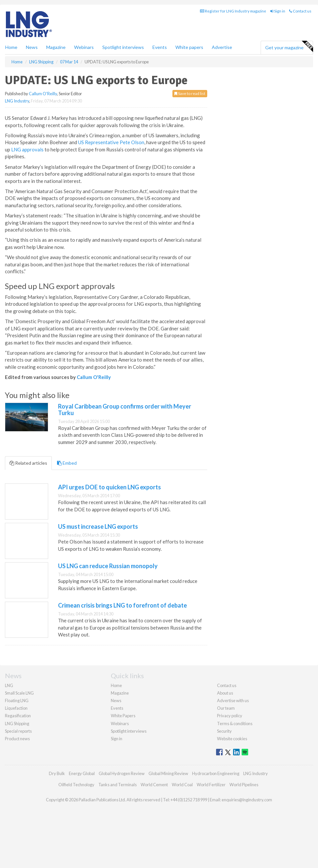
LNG (9, 685)
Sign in (278, 11)
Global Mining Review (168, 773)
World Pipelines (244, 785)
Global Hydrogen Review (122, 773)
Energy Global (82, 773)
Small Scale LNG (19, 693)
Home (11, 47)
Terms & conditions (235, 723)
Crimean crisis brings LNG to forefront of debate (122, 605)
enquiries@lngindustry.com (247, 800)
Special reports (18, 731)
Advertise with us (233, 701)
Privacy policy (230, 716)
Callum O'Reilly (43, 94)
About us (225, 693)
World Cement (154, 785)
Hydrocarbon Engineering (216, 773)
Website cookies (232, 739)
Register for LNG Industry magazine (233, 11)
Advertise (222, 47)
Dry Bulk (57, 773)
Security (224, 731)
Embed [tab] (67, 463)
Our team (226, 708)
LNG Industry (17, 101)
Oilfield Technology (76, 785)
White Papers (123, 716)
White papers (189, 47)
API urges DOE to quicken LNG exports (109, 487)
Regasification (18, 716)
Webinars (84, 47)
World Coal (182, 785)
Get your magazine (289, 47)
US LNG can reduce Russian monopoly (108, 566)
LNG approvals (27, 149)
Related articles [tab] (28, 463)
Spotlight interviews (123, 47)
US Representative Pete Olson (111, 142)
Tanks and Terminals (118, 785)
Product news (17, 739)
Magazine (56, 47)
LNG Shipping (17, 723)
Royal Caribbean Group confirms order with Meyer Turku (125, 410)
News (116, 701)
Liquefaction (16, 708)
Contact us (300, 11)
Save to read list (190, 93)
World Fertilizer (211, 785)
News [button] (32, 47)
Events (160, 47)
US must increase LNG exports (98, 526)
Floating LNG (17, 701)
